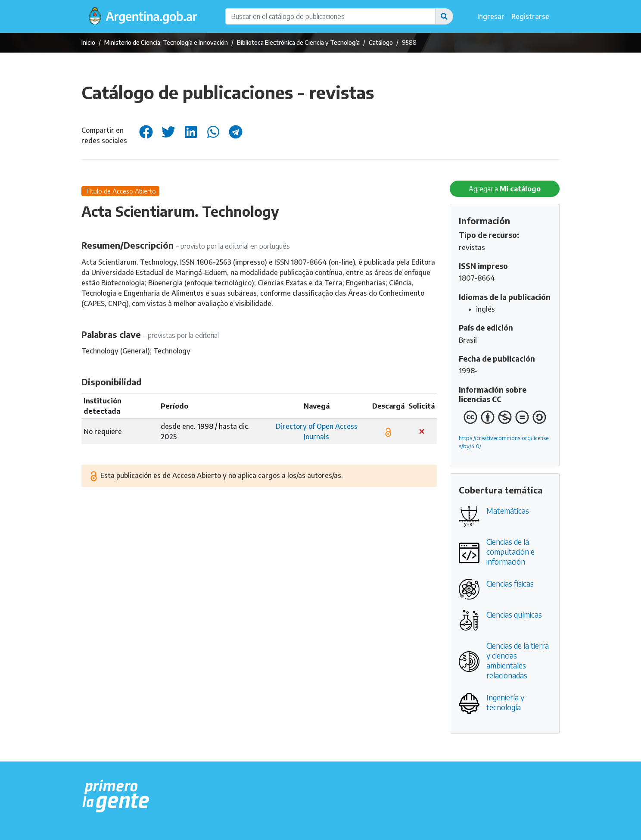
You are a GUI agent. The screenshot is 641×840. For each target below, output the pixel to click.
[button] (444, 16)
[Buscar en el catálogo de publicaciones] (330, 16)
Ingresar (491, 16)
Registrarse (530, 16)
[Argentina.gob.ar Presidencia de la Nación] (116, 796)
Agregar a (505, 189)
